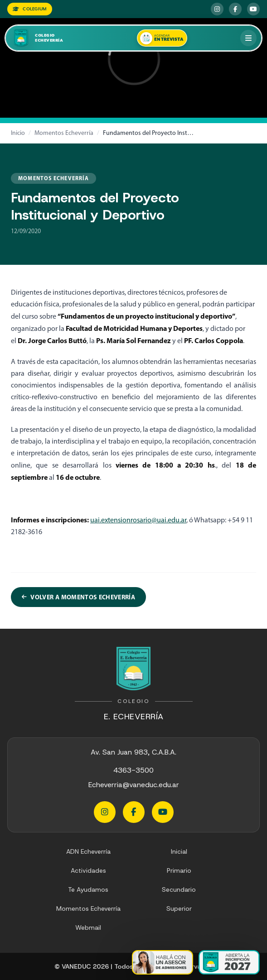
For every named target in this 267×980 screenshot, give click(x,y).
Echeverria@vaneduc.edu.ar (134, 785)
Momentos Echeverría (64, 133)
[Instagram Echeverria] (217, 9)
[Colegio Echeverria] (47, 38)
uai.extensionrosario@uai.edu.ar (138, 520)
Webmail (88, 927)
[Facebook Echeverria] (235, 9)
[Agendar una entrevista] (162, 38)
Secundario (179, 889)
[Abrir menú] (248, 38)
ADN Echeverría (88, 851)
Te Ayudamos (88, 889)
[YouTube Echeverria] (253, 9)
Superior (179, 908)
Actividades (88, 870)
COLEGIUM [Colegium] (30, 9)
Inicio (18, 133)
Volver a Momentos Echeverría (78, 597)
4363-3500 (133, 770)
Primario (179, 870)
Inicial (179, 851)
